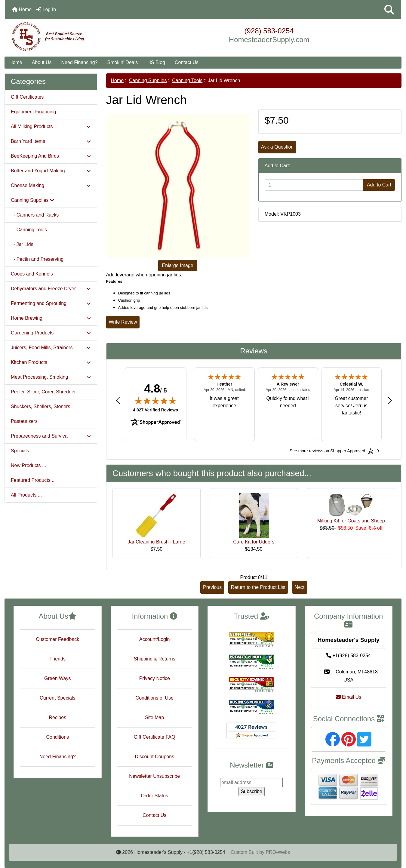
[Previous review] (118, 400)
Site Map (154, 717)
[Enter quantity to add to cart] (314, 185)
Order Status (154, 796)
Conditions (57, 737)
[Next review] (390, 400)
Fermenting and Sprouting (51, 303)
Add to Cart (379, 185)
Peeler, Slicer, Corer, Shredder (43, 392)
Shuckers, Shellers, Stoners (40, 406)
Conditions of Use (155, 698)
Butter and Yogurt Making (51, 171)
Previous (212, 587)
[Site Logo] (71, 37)
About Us (42, 62)
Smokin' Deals (122, 62)
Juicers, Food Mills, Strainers (51, 348)
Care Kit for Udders (254, 542)
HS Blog (156, 62)
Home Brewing (51, 318)
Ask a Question (277, 147)
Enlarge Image (178, 265)
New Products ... (28, 465)
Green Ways (57, 678)
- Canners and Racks (35, 215)
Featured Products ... (33, 480)
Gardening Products (51, 333)
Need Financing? (80, 62)
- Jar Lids (22, 244)
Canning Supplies (148, 80)
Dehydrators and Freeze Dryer (51, 289)
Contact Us (187, 62)
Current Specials (57, 698)
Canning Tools (187, 80)
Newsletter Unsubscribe (154, 776)
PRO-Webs (278, 852)
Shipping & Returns (155, 659)
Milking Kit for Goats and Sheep (351, 521)
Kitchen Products (51, 362)
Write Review (123, 322)
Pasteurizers (24, 421)
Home (22, 9)
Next (300, 587)
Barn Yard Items (51, 141)
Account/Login (154, 639)
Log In (46, 9)
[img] (155, 401)
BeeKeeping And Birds (51, 156)
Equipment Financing (33, 112)
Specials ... (23, 451)
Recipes (57, 717)
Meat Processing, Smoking (51, 377)
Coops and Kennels (32, 274)
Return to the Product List (258, 587)
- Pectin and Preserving (37, 259)
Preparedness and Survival (51, 436)
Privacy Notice (155, 678)
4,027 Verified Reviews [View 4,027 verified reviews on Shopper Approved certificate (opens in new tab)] (155, 410)
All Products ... (26, 495)
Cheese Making (51, 185)
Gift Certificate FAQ (155, 737)
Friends (58, 659)
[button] (389, 10)
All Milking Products (51, 126)
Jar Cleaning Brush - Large (157, 542)
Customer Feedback (57, 639)
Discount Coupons (154, 757)
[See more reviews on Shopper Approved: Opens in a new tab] (327, 451)
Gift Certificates (27, 97)
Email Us (349, 697)
